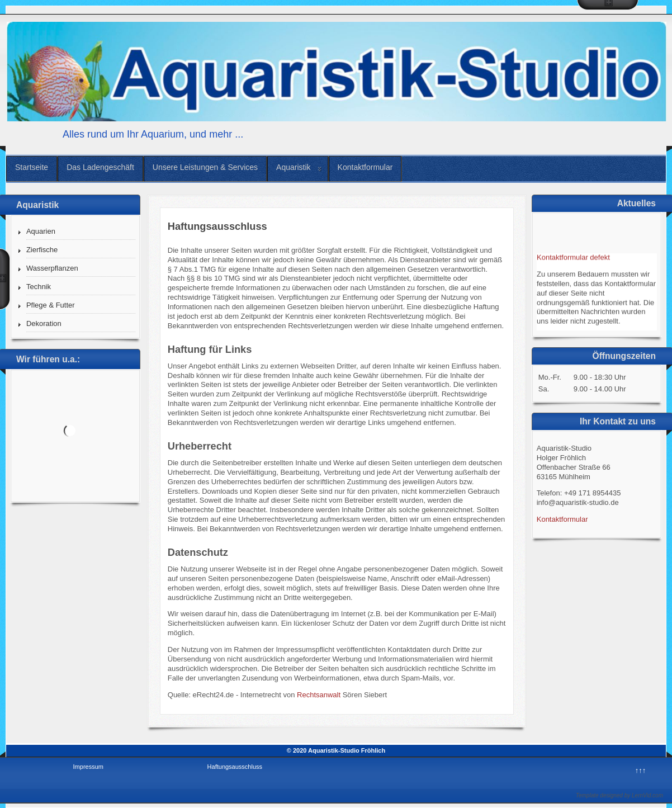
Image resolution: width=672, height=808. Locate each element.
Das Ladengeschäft (100, 167)
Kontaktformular (365, 167)
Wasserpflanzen (52, 268)
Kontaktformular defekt (573, 259)
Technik (39, 287)
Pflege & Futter (51, 305)
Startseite (32, 167)
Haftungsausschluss (235, 767)
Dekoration (44, 323)
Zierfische (42, 250)
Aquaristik (293, 167)
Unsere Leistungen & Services (205, 167)
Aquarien (41, 231)
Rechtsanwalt (319, 695)
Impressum (88, 767)
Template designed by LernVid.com (619, 795)
